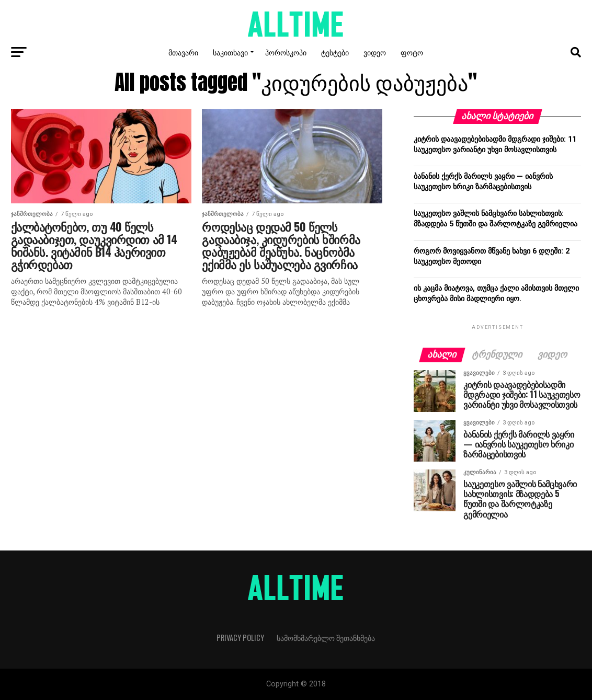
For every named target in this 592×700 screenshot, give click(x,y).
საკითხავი (230, 52)
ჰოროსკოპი (286, 52)
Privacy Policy (240, 638)
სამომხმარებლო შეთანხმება (326, 638)
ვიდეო (375, 52)
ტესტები (335, 52)
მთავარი (183, 52)
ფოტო (412, 52)
